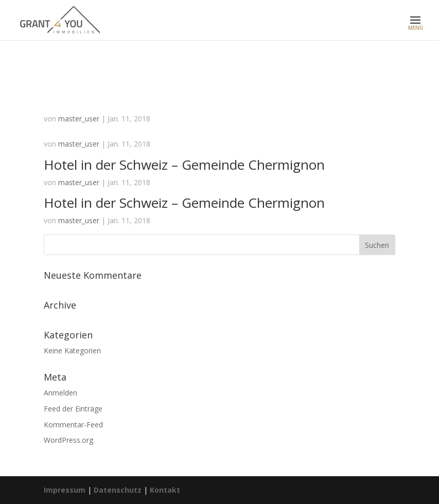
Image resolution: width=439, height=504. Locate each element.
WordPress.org (68, 440)
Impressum (65, 490)
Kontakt (165, 490)
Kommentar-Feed (73, 425)
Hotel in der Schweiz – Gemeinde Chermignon (184, 165)
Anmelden (60, 393)
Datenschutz (118, 490)
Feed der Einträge (73, 409)
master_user (79, 119)
